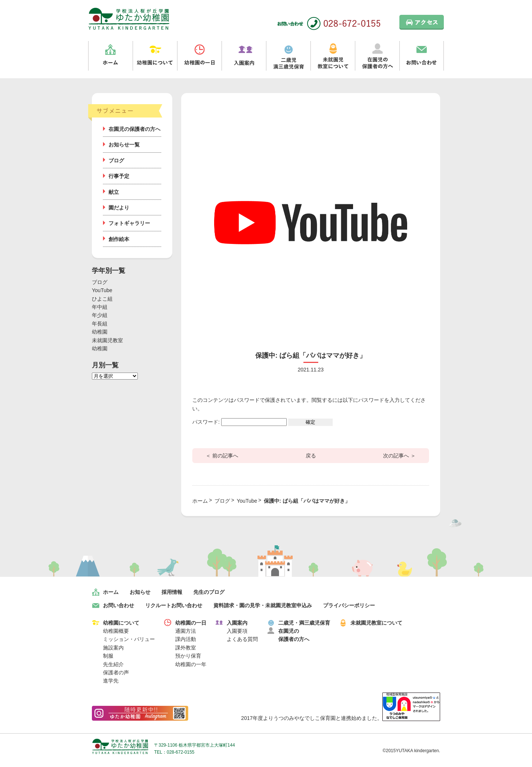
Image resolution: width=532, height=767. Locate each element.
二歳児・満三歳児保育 (304, 623)
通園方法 (186, 631)
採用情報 (172, 592)
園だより (119, 208)
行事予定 (119, 176)
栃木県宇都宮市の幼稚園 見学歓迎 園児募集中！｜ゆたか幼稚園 (129, 19)
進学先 (111, 681)
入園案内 (244, 56)
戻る (311, 456)
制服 (108, 656)
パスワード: (240, 422)
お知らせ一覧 (124, 145)
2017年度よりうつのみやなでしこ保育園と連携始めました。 (341, 718)
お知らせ (140, 592)
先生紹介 (113, 664)
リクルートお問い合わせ (174, 605)
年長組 (100, 324)
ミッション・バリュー (129, 639)
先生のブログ (209, 592)
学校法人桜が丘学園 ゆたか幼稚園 (120, 746)
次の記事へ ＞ (399, 456)
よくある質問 (242, 639)
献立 (114, 192)
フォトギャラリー (129, 223)
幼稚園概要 (116, 631)
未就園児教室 (107, 340)
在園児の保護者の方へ (377, 56)
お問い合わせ (422, 56)
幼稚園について (155, 56)
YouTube (102, 290)
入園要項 (237, 631)
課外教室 (186, 648)
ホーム (110, 56)
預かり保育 (188, 656)
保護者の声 (116, 672)
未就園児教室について (333, 56)
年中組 (100, 307)
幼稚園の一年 (191, 664)
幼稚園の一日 (199, 56)
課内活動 (186, 639)
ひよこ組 (102, 299)
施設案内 (113, 648)
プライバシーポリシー (349, 605)
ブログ (116, 161)
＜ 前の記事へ (222, 456)
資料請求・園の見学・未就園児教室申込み (263, 605)
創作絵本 (119, 239)
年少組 (100, 315)
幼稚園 (100, 332)
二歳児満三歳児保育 (288, 56)
